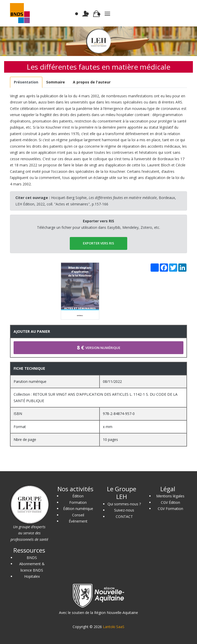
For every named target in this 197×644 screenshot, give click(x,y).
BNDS (32, 558)
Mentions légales (170, 496)
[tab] (26, 82)
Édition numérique (78, 509)
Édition (78, 496)
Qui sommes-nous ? (124, 504)
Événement (78, 521)
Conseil (78, 515)
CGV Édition (170, 502)
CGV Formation (170, 509)
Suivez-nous (124, 510)
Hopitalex (32, 576)
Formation (78, 502)
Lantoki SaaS (114, 627)
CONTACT (124, 517)
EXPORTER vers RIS (98, 243)
